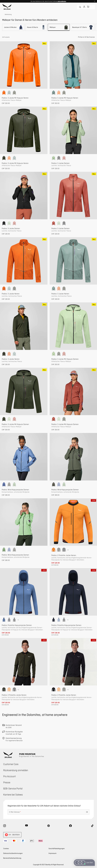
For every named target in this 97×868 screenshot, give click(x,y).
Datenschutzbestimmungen (13, 853)
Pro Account (9, 776)
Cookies (6, 848)
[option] (4, 93)
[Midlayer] (59, 27)
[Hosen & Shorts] (36, 27)
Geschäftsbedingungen (57, 848)
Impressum (53, 853)
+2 (68, 550)
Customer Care (11, 764)
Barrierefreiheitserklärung (12, 858)
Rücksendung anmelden (16, 770)
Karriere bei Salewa (13, 795)
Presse (7, 782)
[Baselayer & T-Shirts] (82, 27)
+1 (18, 620)
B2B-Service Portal (13, 788)
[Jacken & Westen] (13, 27)
